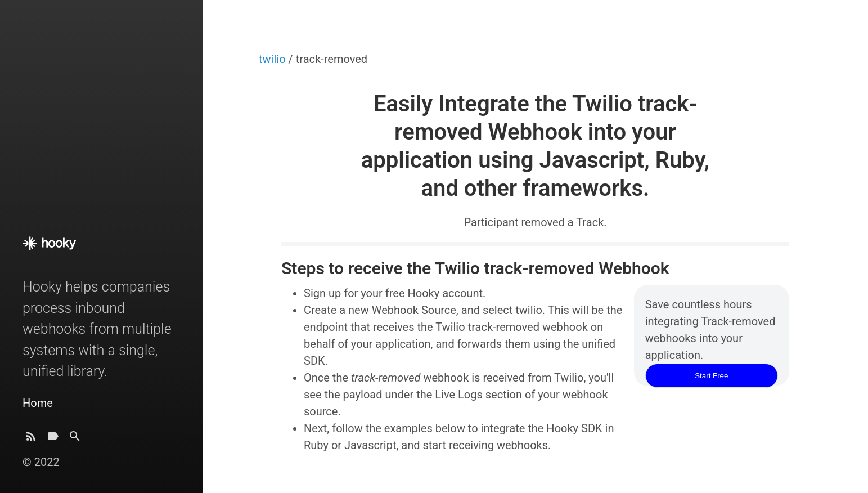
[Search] (75, 439)
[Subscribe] (31, 439)
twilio (274, 59)
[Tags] (53, 439)
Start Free (711, 376)
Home (38, 403)
